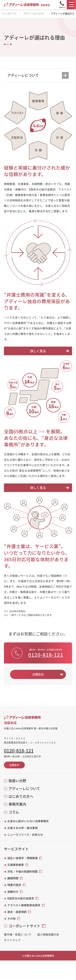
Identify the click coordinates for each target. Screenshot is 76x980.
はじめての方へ (21, 796)
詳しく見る (38, 351)
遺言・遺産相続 (17, 912)
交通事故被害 (16, 865)
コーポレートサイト (24, 926)
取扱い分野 (17, 781)
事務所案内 (17, 804)
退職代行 (13, 892)
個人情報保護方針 (48, 934)
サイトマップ (12, 940)
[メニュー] (71, 5)
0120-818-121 (46, 655)
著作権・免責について (18, 934)
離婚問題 (13, 878)
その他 (11, 919)
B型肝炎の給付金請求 (21, 898)
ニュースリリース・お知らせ (25, 835)
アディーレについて (34, 13)
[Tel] (62, 5)
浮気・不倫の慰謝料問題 (23, 872)
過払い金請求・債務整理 (23, 858)
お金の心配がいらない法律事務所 (28, 821)
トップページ (9, 13)
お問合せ (38, 674)
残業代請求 (14, 885)
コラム (14, 812)
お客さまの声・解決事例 (23, 828)
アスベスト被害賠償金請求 (24, 905)
